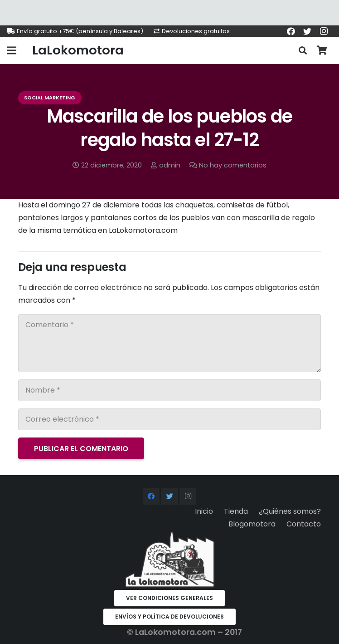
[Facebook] (291, 31)
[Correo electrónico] (169, 419)
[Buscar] (303, 51)
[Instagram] (324, 31)
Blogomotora (252, 524)
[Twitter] (307, 31)
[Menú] (12, 50)
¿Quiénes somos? (290, 511)
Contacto (304, 524)
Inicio (204, 511)
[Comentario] (169, 343)
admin (170, 165)
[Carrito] (322, 50)
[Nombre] (169, 390)
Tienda (236, 511)
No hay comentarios (233, 165)
